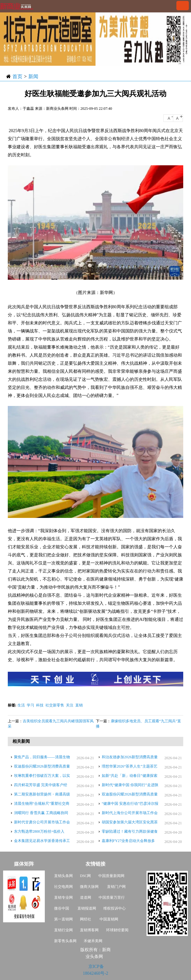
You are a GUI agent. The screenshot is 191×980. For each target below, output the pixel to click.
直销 (79, 705)
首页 (17, 76)
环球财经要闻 (117, 930)
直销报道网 (87, 908)
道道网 (86, 898)
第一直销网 (63, 919)
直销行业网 (63, 930)
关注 (70, 705)
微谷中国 (62, 908)
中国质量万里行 (112, 898)
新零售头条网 (65, 941)
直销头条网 (63, 876)
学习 (30, 705)
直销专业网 (63, 898)
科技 (40, 705)
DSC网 (85, 876)
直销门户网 (116, 887)
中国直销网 (108, 919)
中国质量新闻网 (111, 876)
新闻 (33, 76)
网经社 (86, 919)
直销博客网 (89, 930)
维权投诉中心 (114, 908)
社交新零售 (55, 705)
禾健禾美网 (93, 941)
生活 (21, 705)
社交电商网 (63, 887)
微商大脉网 (89, 887)
